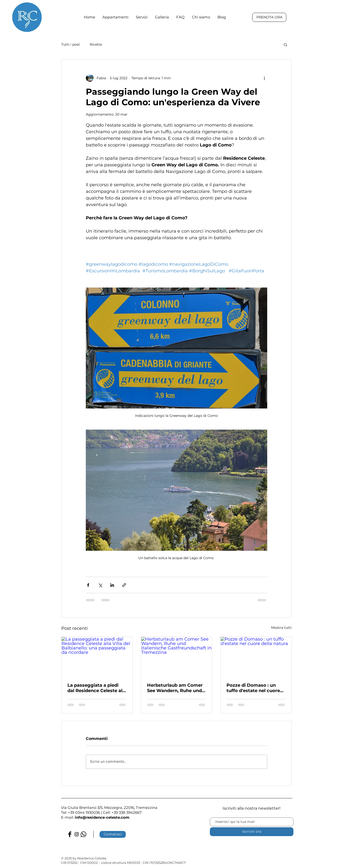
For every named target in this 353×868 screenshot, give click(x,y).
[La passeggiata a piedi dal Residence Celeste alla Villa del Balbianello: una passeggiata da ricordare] (97, 657)
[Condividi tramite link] (124, 585)
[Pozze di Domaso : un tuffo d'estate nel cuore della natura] (256, 657)
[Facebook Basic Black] (70, 834)
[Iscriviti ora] (252, 832)
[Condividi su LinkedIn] (112, 585)
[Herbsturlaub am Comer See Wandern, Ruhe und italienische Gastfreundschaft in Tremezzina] (177, 657)
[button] (285, 44)
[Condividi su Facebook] (88, 585)
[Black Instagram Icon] (77, 834)
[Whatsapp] (83, 834)
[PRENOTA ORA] (269, 17)
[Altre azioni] (264, 78)
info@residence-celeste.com (102, 817)
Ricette (96, 45)
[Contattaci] (113, 834)
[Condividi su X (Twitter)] (100, 585)
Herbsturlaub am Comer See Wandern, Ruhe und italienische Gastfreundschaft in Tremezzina (175, 688)
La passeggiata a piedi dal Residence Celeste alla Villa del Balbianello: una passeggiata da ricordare (97, 688)
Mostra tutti (281, 628)
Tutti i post (71, 45)
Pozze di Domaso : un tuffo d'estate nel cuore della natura (253, 688)
